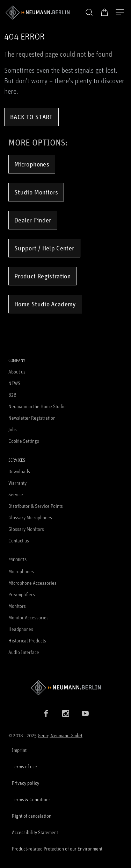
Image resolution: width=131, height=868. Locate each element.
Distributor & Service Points (36, 506)
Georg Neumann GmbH (60, 735)
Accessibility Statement (35, 832)
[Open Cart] (104, 12)
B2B (12, 395)
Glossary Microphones (30, 517)
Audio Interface (24, 652)
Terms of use (24, 766)
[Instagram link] (66, 713)
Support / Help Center (44, 248)
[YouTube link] (85, 713)
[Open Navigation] (120, 13)
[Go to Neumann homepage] (65, 688)
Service (16, 494)
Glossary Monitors (26, 529)
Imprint (19, 750)
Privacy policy (26, 783)
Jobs (13, 429)
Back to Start (31, 117)
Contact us (19, 540)
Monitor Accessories (28, 617)
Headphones (21, 629)
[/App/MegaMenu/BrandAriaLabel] (38, 13)
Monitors (17, 606)
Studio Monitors (36, 192)
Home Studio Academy (45, 304)
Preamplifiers (22, 594)
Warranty (17, 483)
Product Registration (42, 276)
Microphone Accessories (32, 583)
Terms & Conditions (31, 799)
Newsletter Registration (32, 418)
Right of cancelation (32, 816)
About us (17, 372)
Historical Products (27, 641)
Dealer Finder (33, 220)
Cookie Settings (24, 441)
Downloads (19, 471)
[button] (89, 13)
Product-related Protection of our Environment (57, 849)
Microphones (32, 164)
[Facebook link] (46, 713)
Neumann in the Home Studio (37, 406)
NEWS (14, 383)
